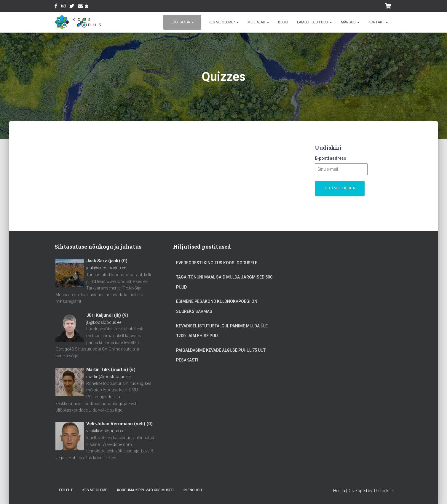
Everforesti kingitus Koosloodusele (217, 263)
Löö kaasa (182, 22)
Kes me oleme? (224, 22)
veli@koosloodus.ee (105, 431)
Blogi (283, 22)
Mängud (350, 22)
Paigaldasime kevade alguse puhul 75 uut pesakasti (221, 355)
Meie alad (258, 22)
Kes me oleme (95, 490)
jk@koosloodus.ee (104, 322)
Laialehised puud (315, 22)
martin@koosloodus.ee (108, 377)
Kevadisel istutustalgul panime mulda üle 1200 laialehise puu (222, 331)
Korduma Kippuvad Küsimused (145, 490)
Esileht (66, 490)
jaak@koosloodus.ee (106, 268)
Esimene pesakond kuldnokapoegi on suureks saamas (217, 306)
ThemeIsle (383, 491)
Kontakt (378, 22)
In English (193, 490)
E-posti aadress (331, 158)
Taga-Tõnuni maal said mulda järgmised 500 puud (224, 282)
